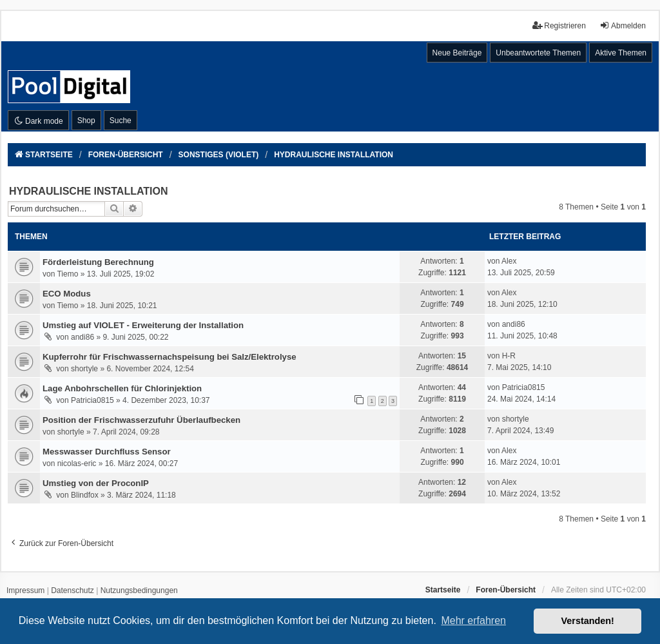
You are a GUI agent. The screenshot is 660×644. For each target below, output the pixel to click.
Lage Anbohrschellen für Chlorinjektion (122, 388)
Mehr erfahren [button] (473, 620)
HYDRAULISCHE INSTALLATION (89, 191)
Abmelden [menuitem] (623, 25)
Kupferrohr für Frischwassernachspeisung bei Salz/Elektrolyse (170, 357)
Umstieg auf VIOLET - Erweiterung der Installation (143, 325)
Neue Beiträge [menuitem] (457, 53)
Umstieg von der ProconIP (96, 483)
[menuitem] (25, 591)
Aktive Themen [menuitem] (621, 53)
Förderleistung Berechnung (98, 262)
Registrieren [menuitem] (559, 25)
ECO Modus (67, 294)
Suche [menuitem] (121, 121)
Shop (86, 121)
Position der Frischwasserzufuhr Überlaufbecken (141, 420)
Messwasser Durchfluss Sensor (107, 452)
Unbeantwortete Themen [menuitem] (538, 53)
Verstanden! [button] (588, 621)
